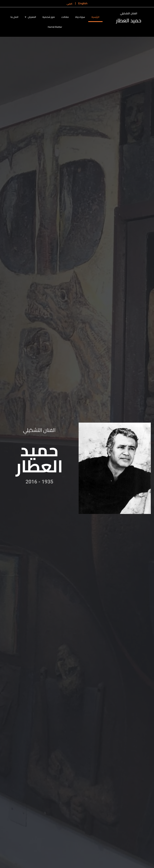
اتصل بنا (14, 17)
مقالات (65, 17)
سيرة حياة (80, 17)
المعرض (30, 17)
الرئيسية (95, 17)
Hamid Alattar (55, 27)
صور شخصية (49, 17)
